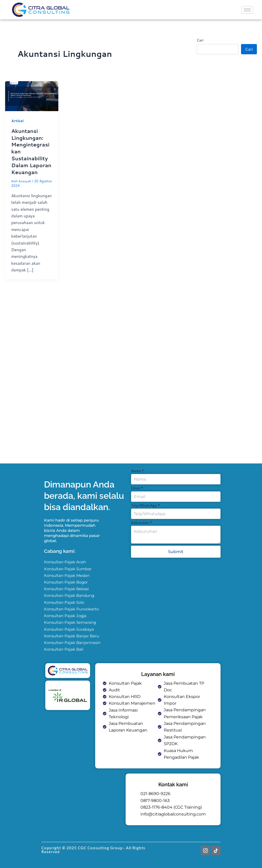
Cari (200, 40)
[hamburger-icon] (247, 10)
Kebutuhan (141, 522)
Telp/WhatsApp (145, 505)
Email (137, 487)
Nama (137, 470)
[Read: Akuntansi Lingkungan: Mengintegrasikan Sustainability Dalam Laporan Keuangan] (32, 95)
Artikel (18, 121)
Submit (176, 551)
